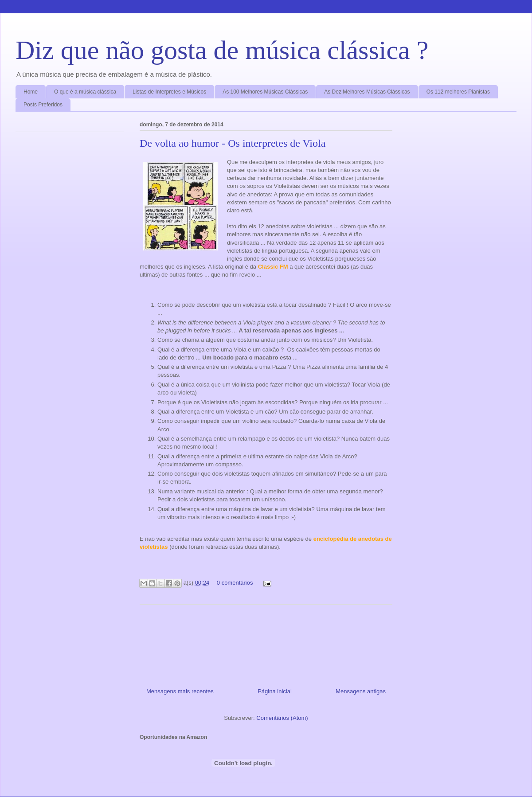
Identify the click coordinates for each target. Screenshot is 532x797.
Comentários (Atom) (282, 718)
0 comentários (235, 583)
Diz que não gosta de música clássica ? (222, 50)
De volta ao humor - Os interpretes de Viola (233, 143)
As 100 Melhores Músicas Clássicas (265, 92)
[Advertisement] (266, 643)
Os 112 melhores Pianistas (458, 92)
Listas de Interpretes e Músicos (169, 92)
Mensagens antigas (361, 691)
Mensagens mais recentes (180, 691)
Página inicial (275, 691)
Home (31, 92)
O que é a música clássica (85, 92)
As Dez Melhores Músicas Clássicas (367, 92)
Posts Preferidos (43, 105)
